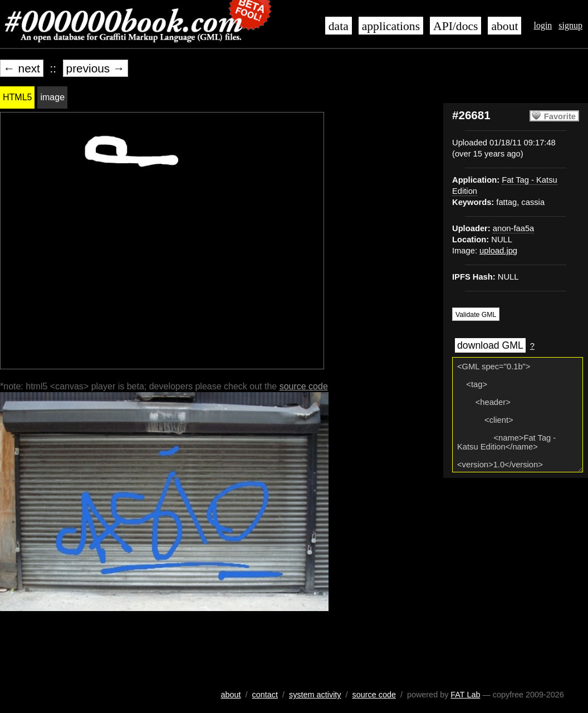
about (504, 26)
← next (22, 68)
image (52, 97)
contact (265, 695)
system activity (315, 695)
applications (391, 26)
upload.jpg (498, 251)
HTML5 (17, 97)
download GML (490, 345)
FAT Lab (465, 695)
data (339, 26)
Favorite (560, 116)
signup (570, 25)
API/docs (455, 26)
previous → (95, 68)
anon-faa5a (513, 228)
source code (304, 386)
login (543, 25)
